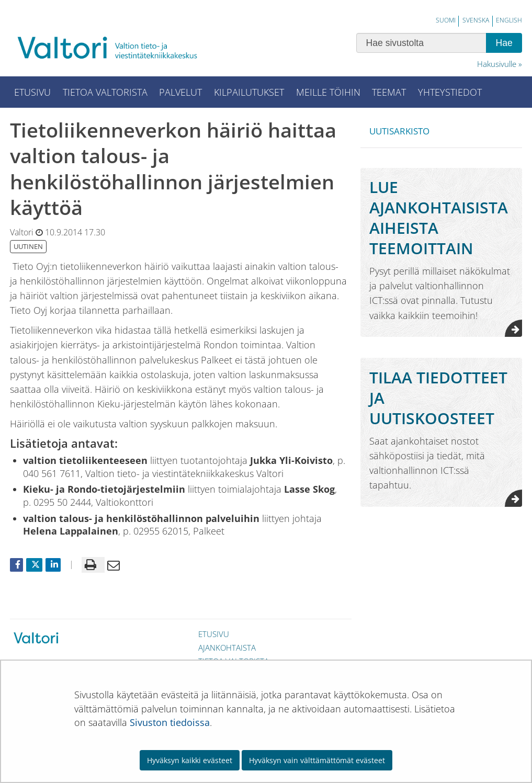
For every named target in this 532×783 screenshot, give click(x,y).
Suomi (446, 20)
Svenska (476, 20)
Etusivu (214, 634)
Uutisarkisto (399, 131)
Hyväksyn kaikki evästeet (190, 760)
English (509, 20)
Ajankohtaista (227, 648)
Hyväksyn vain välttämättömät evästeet (317, 760)
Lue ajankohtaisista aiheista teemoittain (439, 218)
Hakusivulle (497, 64)
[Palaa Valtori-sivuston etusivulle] (115, 47)
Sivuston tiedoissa (170, 722)
